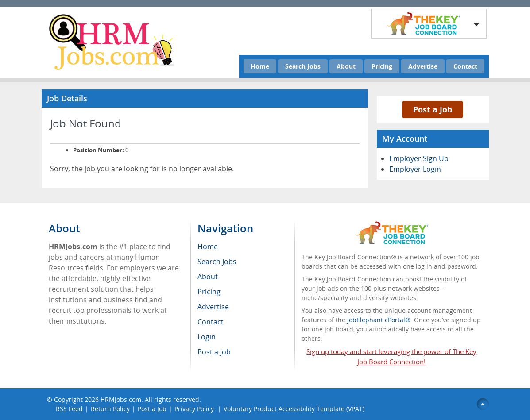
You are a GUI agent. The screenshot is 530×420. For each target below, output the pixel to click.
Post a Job (433, 109)
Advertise (423, 66)
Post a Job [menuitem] (214, 352)
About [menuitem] (208, 277)
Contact (465, 66)
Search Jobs (303, 66)
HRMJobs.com (121, 399)
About (346, 66)
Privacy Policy (195, 409)
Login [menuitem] (207, 337)
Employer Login (415, 169)
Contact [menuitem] (211, 322)
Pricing (382, 66)
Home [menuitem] (208, 247)
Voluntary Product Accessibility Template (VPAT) (294, 409)
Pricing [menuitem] (209, 292)
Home (260, 66)
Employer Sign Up (419, 158)
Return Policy (110, 409)
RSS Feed (69, 409)
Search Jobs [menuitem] (217, 262)
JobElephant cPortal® (379, 320)
